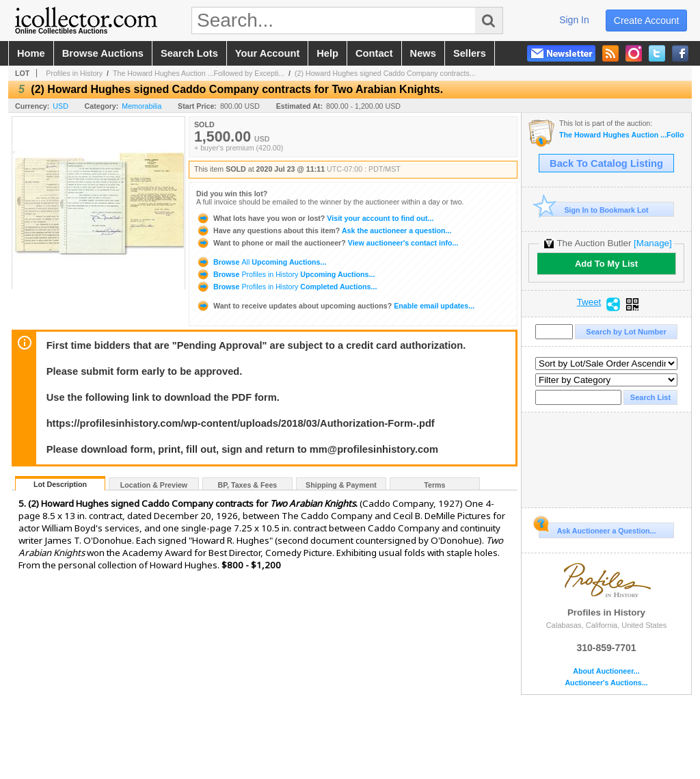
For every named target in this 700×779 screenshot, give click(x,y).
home (31, 53)
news (423, 53)
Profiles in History (74, 73)
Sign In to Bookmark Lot (594, 210)
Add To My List (606, 264)
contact (374, 53)
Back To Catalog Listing (606, 163)
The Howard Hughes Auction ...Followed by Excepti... (199, 73)
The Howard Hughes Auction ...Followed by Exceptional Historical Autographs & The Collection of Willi (622, 135)
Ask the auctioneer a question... (324, 230)
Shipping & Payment (341, 485)
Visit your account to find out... (315, 218)
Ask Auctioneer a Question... (597, 529)
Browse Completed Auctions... (286, 287)
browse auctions (103, 53)
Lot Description (60, 484)
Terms (434, 485)
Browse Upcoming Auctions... (261, 262)
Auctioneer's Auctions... (606, 683)
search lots (189, 53)
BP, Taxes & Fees (248, 485)
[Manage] (652, 243)
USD (60, 106)
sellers (470, 53)
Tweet (589, 302)
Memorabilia (142, 106)
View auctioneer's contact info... (327, 243)
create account (647, 21)
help (327, 53)
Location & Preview (154, 485)
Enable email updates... (335, 306)
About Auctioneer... (606, 671)
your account (267, 53)
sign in (574, 20)
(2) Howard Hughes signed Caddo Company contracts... (385, 73)
